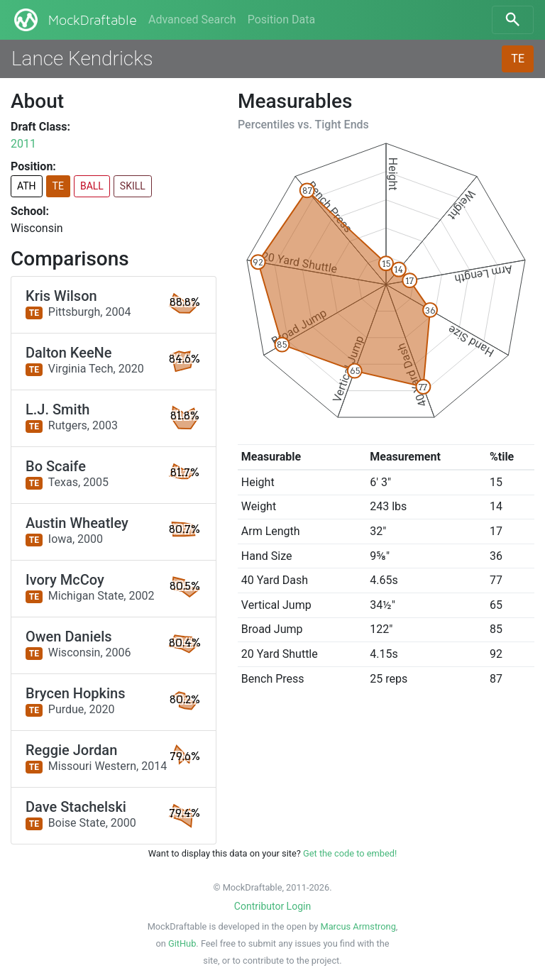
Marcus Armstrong (358, 926)
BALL (92, 186)
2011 (23, 144)
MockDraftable (74, 20)
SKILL (133, 186)
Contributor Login (272, 906)
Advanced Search (192, 20)
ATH (27, 186)
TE (518, 59)
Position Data (281, 20)
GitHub (182, 943)
